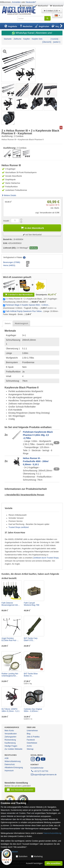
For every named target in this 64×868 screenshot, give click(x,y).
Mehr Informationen (9, 852)
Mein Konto (26, 6)
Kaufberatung (10, 743)
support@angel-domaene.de (44, 775)
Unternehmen (32, 731)
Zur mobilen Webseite (14, 749)
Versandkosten (11, 734)
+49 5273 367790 (39, 771)
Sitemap (30, 749)
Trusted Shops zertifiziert (19, 527)
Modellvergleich (21, 323)
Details (8, 323)
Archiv (29, 746)
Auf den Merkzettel (32, 235)
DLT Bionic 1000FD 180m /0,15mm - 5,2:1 (10, 710)
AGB (6, 758)
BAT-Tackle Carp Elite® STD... (31, 639)
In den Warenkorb (32, 228)
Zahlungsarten (10, 737)
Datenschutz (10, 764)
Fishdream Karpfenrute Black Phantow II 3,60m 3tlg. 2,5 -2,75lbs (38, 435)
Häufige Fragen (11, 746)
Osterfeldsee (32, 743)
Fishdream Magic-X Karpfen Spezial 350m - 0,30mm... (28, 305)
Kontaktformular (37, 768)
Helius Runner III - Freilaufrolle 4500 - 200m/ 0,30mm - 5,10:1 (36, 461)
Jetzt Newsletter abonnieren (20, 790)
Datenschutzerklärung (52, 833)
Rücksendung (10, 740)
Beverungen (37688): (12, 262)
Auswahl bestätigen (34, 863)
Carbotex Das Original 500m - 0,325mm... (33, 710)
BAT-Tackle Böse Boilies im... (31, 675)
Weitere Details (9, 195)
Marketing (38, 856)
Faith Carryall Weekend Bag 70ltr (32, 604)
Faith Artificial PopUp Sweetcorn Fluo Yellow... (24, 311)
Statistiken (23, 856)
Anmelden (16, 2)
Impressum (9, 771)
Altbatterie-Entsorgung (14, 768)
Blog (29, 734)
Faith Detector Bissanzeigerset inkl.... (11, 604)
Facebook (31, 740)
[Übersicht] (47, 42)
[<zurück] (54, 39)
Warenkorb (56, 6)
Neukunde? (31, 2)
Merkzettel (41, 6)
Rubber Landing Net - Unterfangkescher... (10, 675)
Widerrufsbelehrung (13, 761)
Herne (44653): (9, 265)
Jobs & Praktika (33, 737)
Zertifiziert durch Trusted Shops (46, 558)
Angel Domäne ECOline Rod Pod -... (10, 639)
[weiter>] (57, 42)
